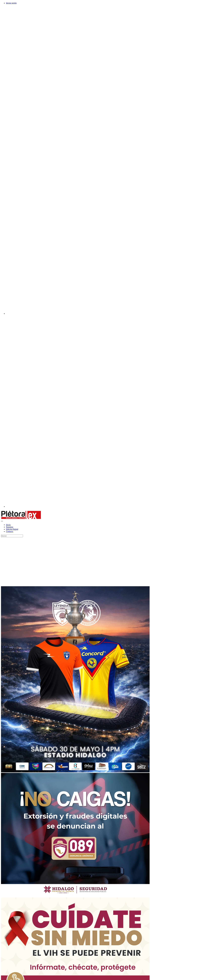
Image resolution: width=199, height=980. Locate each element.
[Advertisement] (23, 562)
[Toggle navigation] (2, 521)
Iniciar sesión (11, 3)
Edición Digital (12, 529)
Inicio (8, 525)
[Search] (12, 536)
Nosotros (10, 527)
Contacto (10, 531)
